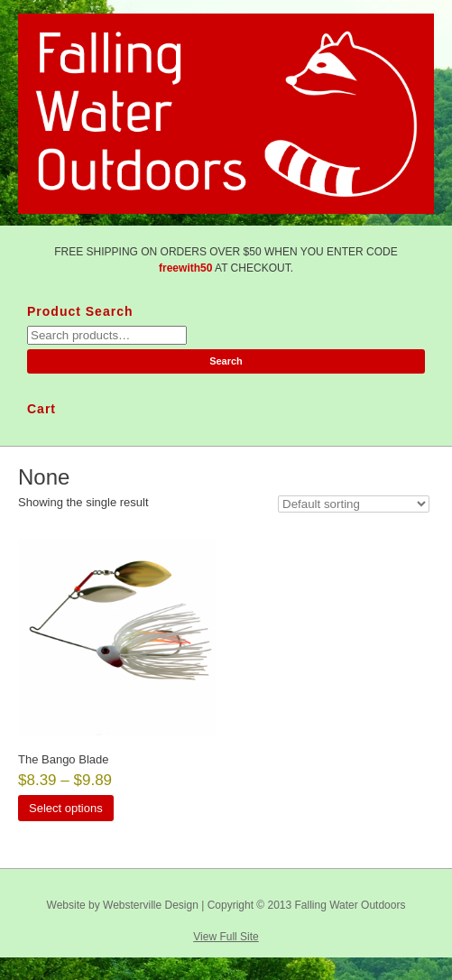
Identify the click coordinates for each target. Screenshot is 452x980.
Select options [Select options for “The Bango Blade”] (66, 808)
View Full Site (226, 937)
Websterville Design (151, 905)
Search (226, 361)
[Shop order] (354, 504)
